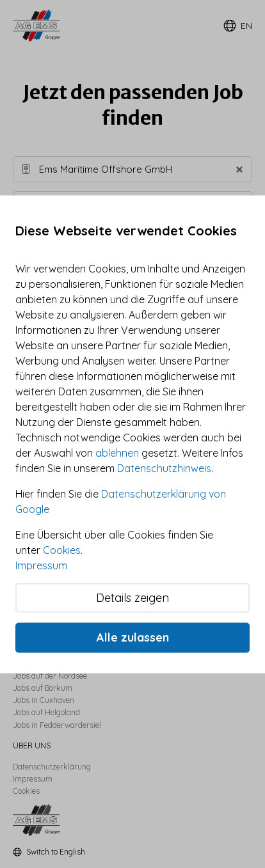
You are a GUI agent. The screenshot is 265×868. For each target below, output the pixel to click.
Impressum (41, 565)
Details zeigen (132, 597)
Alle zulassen (133, 637)
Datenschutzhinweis (164, 468)
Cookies (62, 549)
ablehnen (117, 452)
